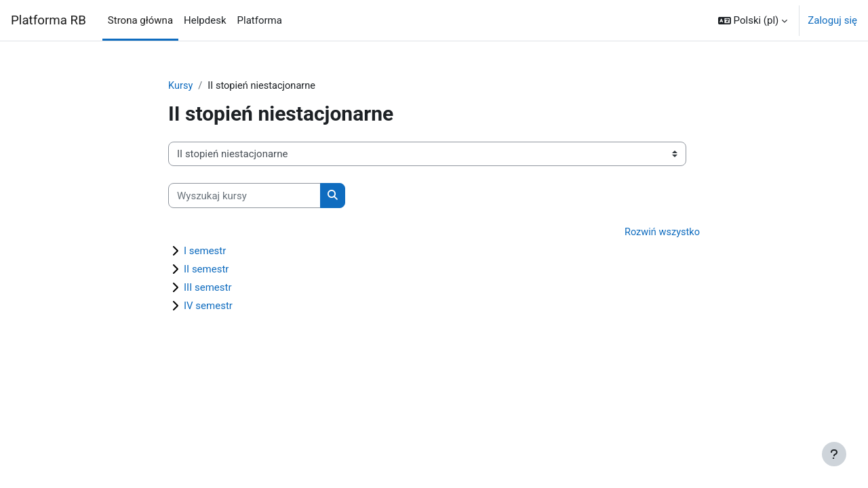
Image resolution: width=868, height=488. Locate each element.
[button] (753, 20)
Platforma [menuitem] (260, 20)
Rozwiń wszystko (661, 233)
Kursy (181, 86)
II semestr (206, 270)
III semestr (208, 288)
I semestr (205, 251)
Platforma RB (48, 20)
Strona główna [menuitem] (140, 20)
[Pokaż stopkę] (834, 454)
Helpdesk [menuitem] (205, 20)
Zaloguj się (832, 20)
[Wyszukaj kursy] (244, 196)
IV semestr (208, 306)
